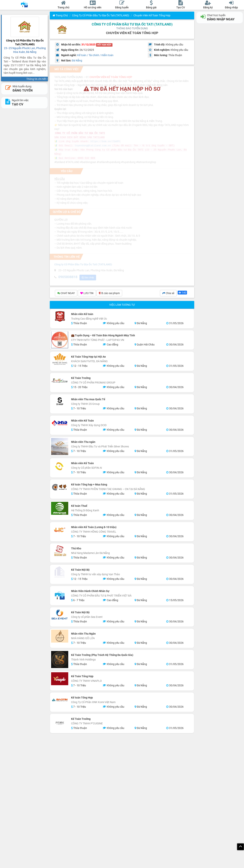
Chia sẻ (168, 294)
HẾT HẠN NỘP (104, 45)
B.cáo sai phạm (109, 294)
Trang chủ (60, 15)
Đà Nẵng (77, 60)
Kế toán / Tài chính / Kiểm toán (95, 55)
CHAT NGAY (66, 294)
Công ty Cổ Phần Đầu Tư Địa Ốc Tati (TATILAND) (101, 15)
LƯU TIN (87, 294)
